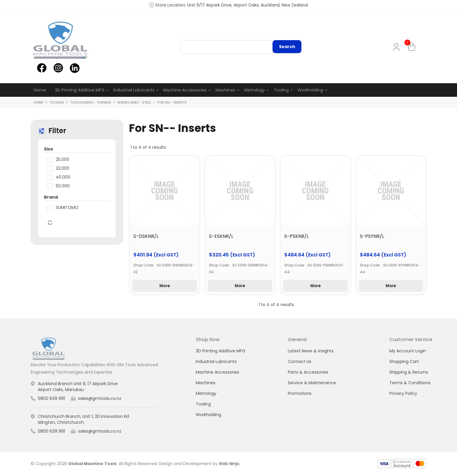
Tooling (281, 90)
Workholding (310, 90)
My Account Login (408, 351)
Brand (51, 197)
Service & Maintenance (312, 383)
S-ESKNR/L (221, 237)
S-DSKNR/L (146, 237)
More (164, 286)
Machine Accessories (185, 90)
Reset (50, 223)
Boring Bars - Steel (134, 102)
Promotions (300, 394)
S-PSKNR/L (297, 237)
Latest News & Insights (311, 351)
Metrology (254, 90)
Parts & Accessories (308, 373)
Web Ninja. (229, 464)
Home (40, 90)
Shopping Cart (404, 362)
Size (49, 149)
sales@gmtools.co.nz (100, 399)
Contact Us (300, 362)
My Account (398, 47)
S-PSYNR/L (372, 237)
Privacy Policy (403, 394)
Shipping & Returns (409, 373)
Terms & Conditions (410, 383)
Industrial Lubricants (134, 90)
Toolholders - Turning (91, 102)
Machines (225, 90)
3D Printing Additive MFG (80, 90)
